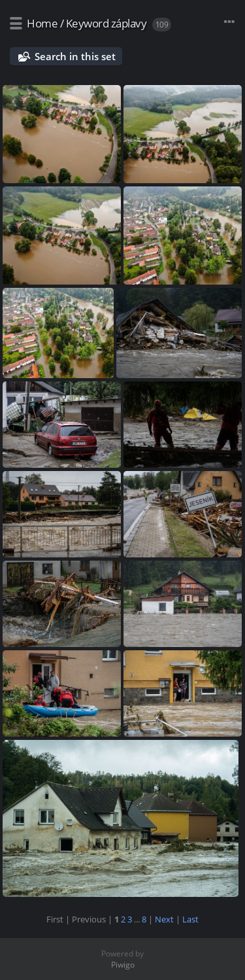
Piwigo (123, 965)
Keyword (88, 23)
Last (190, 919)
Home (42, 23)
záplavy (129, 23)
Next (164, 919)
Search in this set (75, 56)
